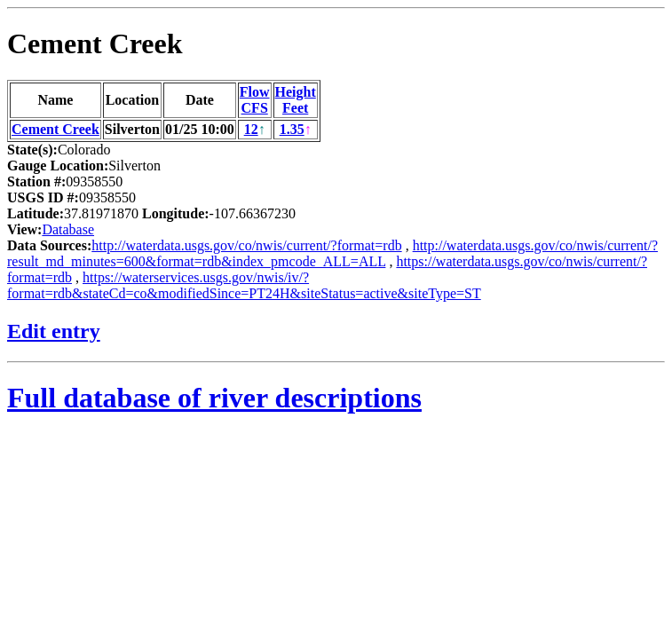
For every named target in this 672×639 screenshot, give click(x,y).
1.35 (292, 129)
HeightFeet (296, 100)
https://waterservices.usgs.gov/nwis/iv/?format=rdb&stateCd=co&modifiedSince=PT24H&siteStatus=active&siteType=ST (244, 285)
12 (251, 129)
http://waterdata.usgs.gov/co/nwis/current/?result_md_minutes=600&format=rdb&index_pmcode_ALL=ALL (332, 253)
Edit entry (54, 331)
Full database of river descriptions (214, 398)
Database (68, 229)
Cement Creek (95, 43)
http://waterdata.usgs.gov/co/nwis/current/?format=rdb (246, 245)
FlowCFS (255, 100)
